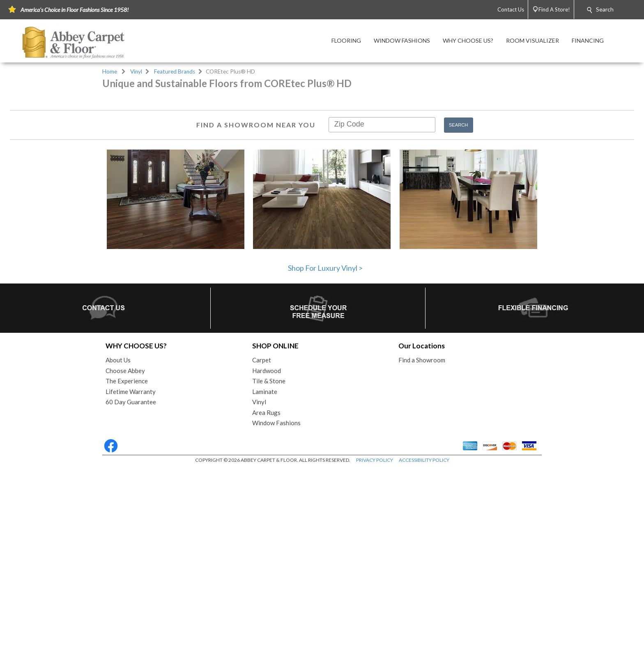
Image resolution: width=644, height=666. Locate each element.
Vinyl (136, 71)
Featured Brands (175, 71)
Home (110, 71)
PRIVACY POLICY (375, 658)
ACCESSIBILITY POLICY (424, 658)
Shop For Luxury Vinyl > (325, 466)
